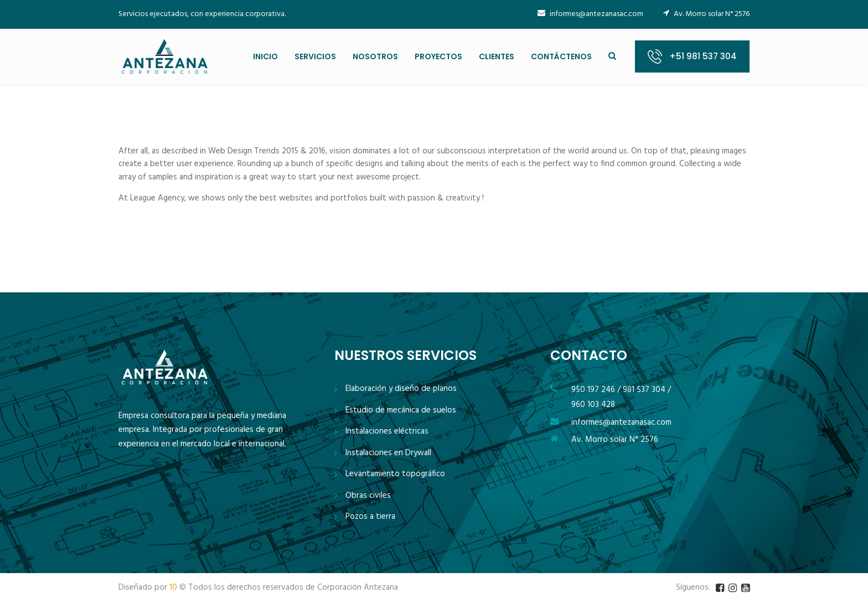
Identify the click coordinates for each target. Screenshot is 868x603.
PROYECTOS (438, 56)
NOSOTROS (375, 56)
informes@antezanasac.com (590, 14)
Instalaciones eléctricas (387, 432)
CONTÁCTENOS (561, 56)
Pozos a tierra (370, 517)
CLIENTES (497, 56)
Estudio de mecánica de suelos (401, 411)
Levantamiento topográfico (395, 474)
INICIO (265, 56)
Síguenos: (693, 588)
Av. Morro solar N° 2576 (615, 440)
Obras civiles (368, 496)
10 (173, 587)
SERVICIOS (315, 56)
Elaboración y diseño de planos (401, 389)
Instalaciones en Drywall (388, 453)
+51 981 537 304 (703, 56)
